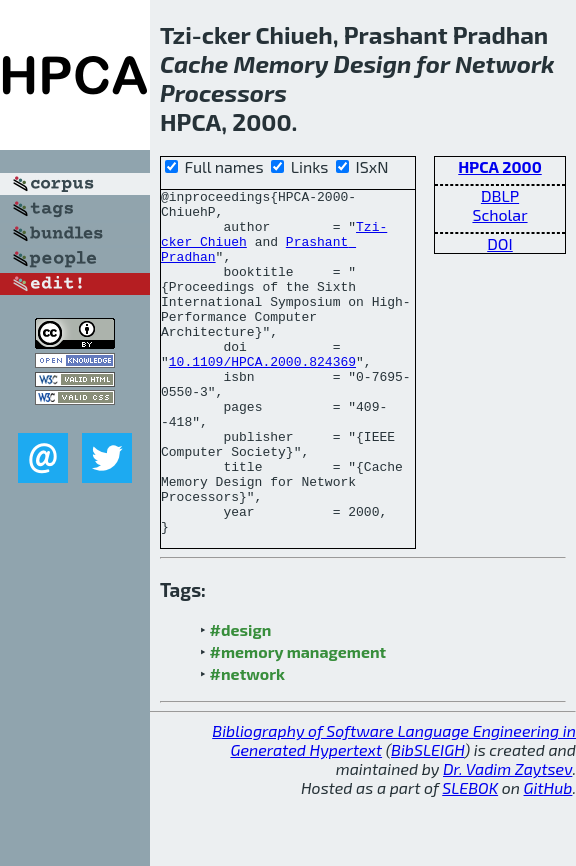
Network (505, 63)
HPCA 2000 (499, 166)
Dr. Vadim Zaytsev (507, 837)
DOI (500, 243)
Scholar (499, 214)
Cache (194, 63)
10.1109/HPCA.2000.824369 (262, 397)
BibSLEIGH (427, 818)
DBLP (500, 195)
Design (373, 63)
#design (241, 698)
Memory (281, 63)
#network (247, 742)
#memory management (298, 720)
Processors (223, 92)
